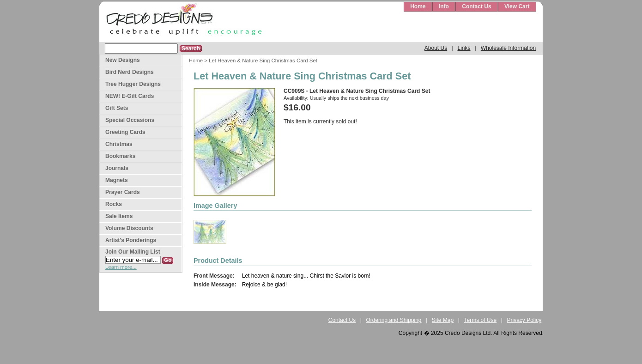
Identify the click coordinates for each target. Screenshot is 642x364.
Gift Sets (117, 108)
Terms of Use (481, 320)
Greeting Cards (125, 132)
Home (418, 6)
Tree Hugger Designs (133, 84)
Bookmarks (120, 156)
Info (444, 6)
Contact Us (476, 6)
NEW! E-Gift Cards (130, 96)
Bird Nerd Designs (130, 72)
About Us (436, 48)
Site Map (443, 320)
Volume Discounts (129, 228)
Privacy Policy (524, 320)
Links (464, 48)
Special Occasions (130, 120)
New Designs (123, 60)
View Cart (517, 6)
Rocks (114, 204)
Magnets (117, 180)
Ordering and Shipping (394, 320)
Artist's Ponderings (131, 240)
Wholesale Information (508, 48)
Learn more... (121, 267)
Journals (117, 168)
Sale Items (119, 216)
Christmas (119, 144)
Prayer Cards (123, 192)
